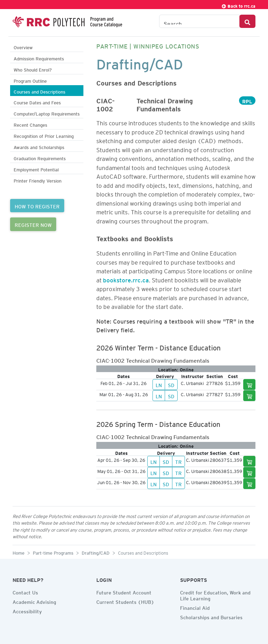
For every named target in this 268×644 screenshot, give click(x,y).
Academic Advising (34, 601)
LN (159, 384)
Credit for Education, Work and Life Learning (215, 595)
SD (171, 384)
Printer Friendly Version (38, 180)
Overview (23, 47)
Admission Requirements (39, 58)
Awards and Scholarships (39, 146)
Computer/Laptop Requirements (47, 113)
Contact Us (25, 592)
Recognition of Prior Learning (44, 135)
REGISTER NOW (33, 224)
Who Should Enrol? (33, 69)
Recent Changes (30, 124)
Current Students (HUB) (125, 601)
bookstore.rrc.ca (126, 279)
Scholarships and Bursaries (211, 616)
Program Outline (30, 80)
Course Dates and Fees (37, 102)
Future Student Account (124, 592)
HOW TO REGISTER (37, 206)
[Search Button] (247, 21)
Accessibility (27, 610)
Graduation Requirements (40, 158)
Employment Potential (36, 169)
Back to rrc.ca (238, 5)
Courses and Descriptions (39, 91)
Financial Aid (195, 607)
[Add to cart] (250, 384)
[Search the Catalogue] (199, 21)
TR (178, 461)
